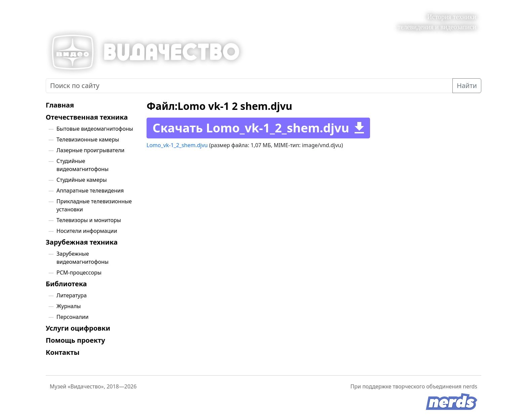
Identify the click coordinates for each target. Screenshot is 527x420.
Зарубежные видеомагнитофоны (83, 258)
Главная (60, 105)
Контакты (63, 352)
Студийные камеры (82, 180)
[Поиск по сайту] (249, 86)
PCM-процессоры (79, 272)
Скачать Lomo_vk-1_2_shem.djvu (251, 128)
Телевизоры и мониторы (89, 220)
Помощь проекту (75, 340)
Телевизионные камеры (88, 139)
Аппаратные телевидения (90, 191)
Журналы (69, 306)
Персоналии (73, 317)
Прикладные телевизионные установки (94, 205)
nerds (470, 386)
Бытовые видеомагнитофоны (95, 129)
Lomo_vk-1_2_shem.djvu (177, 145)
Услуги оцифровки (78, 328)
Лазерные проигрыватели (90, 150)
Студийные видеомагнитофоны (83, 165)
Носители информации (87, 231)
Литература (72, 295)
